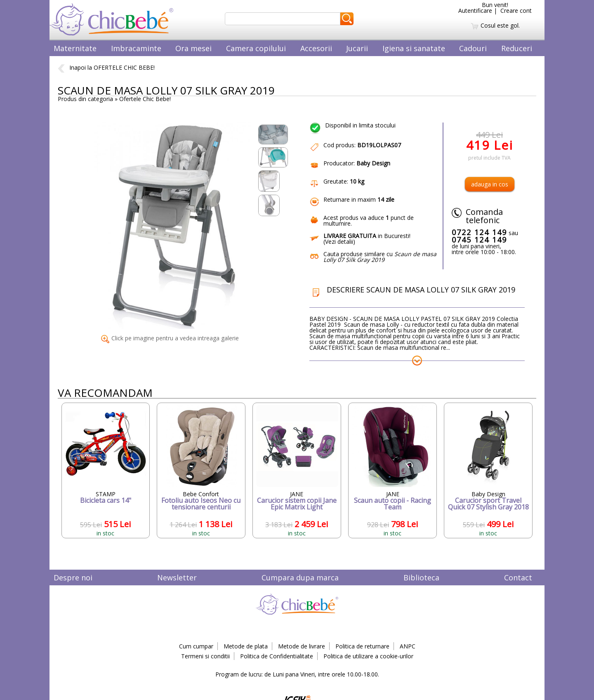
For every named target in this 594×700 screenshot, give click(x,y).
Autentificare (475, 11)
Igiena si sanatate (414, 48)
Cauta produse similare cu (380, 257)
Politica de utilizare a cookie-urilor (368, 656)
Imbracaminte (136, 48)
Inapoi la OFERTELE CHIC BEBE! (106, 67)
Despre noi (73, 577)
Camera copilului (256, 48)
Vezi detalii (339, 242)
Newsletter (177, 577)
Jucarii (357, 48)
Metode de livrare (302, 646)
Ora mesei (193, 48)
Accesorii (316, 48)
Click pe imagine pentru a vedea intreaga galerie (170, 338)
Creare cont (516, 11)
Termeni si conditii (205, 656)
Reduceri (517, 48)
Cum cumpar (196, 646)
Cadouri (473, 48)
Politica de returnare (362, 646)
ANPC (408, 646)
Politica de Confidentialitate (277, 656)
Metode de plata (246, 646)
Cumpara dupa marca (300, 577)
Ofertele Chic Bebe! (145, 99)
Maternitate (75, 48)
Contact (518, 577)
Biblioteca (421, 577)
